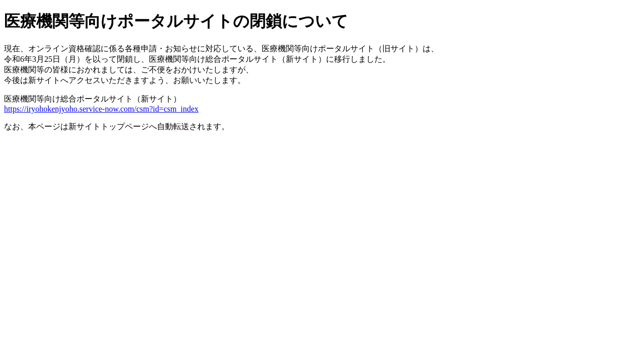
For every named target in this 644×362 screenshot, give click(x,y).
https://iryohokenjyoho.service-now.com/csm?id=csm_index (101, 109)
